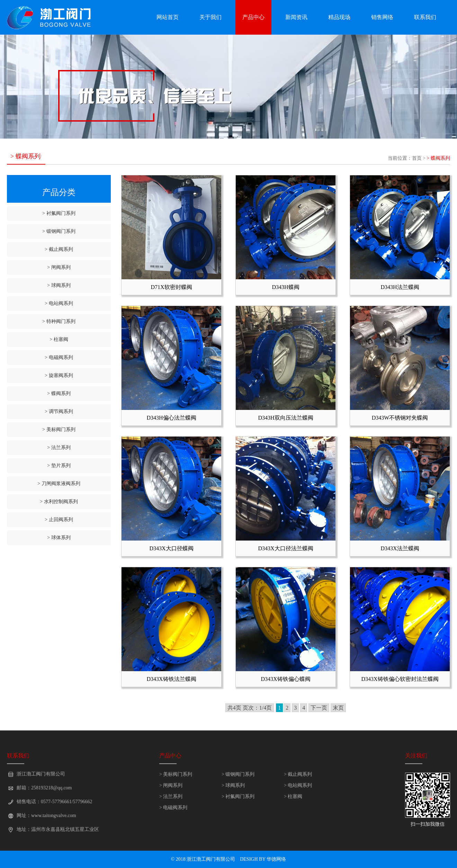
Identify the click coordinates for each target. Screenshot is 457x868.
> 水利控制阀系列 (59, 502)
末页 (338, 708)
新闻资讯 (296, 17)
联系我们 (425, 17)
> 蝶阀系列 (438, 158)
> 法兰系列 (59, 448)
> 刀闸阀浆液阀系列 (59, 484)
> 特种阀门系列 (59, 321)
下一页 (319, 708)
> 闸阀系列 (59, 267)
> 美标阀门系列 (59, 429)
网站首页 (168, 17)
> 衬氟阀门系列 (59, 213)
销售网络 (382, 17)
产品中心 (253, 17)
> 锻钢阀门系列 (59, 231)
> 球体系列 (59, 538)
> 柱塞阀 (59, 339)
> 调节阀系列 (59, 411)
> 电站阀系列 (59, 303)
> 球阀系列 (59, 285)
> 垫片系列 (59, 466)
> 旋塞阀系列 (59, 375)
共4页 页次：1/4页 (250, 708)
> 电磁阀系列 (59, 357)
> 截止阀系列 (59, 249)
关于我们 (210, 17)
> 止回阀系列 (59, 520)
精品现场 (339, 17)
